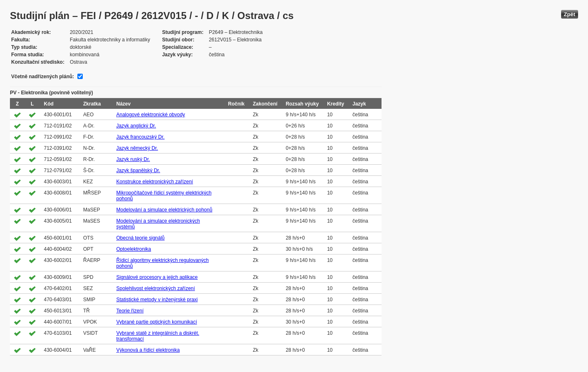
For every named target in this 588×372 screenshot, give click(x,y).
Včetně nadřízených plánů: (43, 77)
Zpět (570, 14)
